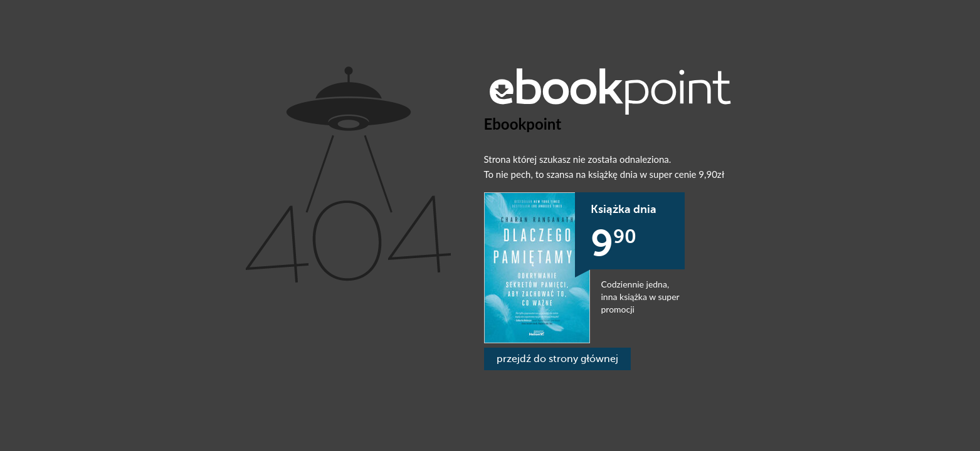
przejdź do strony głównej (557, 359)
